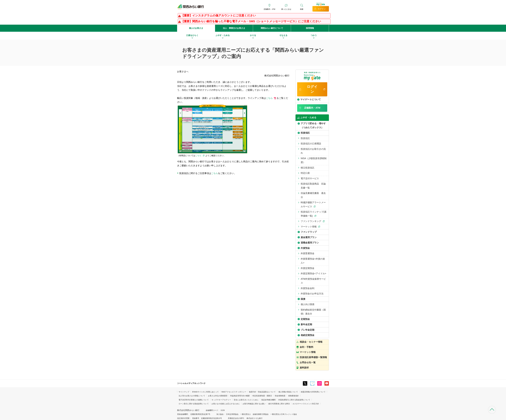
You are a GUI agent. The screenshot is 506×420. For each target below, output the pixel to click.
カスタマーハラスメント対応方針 (306, 404)
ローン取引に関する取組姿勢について (194, 404)
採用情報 (310, 28)
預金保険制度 (280, 396)
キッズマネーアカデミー (221, 400)
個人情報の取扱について (288, 392)
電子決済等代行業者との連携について (194, 400)
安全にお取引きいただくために (246, 400)
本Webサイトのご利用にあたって (205, 392)
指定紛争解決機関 (268, 400)
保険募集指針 (293, 396)
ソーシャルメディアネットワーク (191, 383)
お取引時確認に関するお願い (254, 404)
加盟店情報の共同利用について (313, 392)
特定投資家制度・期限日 (262, 396)
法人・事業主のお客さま (234, 28)
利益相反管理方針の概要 (240, 396)
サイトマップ (184, 392)
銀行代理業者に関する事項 (279, 404)
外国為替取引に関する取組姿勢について (294, 400)
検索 (302, 9)
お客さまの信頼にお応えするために (226, 404)
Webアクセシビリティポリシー (234, 392)
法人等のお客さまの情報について (192, 396)
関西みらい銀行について (272, 28)
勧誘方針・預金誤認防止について (262, 392)
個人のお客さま (196, 28)
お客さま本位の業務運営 (218, 396)
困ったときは (286, 9)
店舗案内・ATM (269, 9)
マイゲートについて (311, 99)
